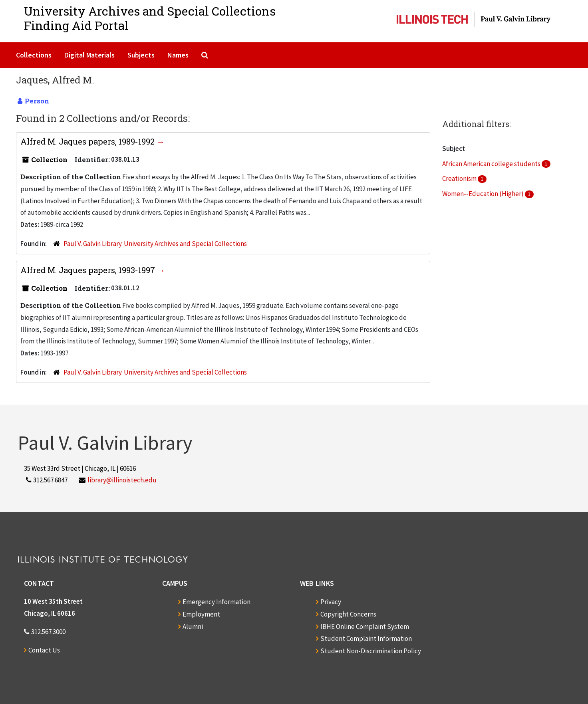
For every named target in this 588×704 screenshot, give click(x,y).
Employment (201, 614)
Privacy (331, 602)
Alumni (193, 627)
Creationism (460, 178)
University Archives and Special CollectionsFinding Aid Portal (150, 18)
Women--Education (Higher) (484, 194)
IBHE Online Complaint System (365, 627)
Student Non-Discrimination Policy (371, 651)
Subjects (141, 55)
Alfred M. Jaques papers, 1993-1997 (89, 270)
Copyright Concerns (348, 614)
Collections (34, 55)
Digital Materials (89, 55)
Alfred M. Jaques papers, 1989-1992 (88, 141)
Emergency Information (217, 602)
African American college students (492, 164)
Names (178, 55)
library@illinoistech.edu (122, 480)
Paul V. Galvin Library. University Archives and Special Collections (155, 244)
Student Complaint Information (366, 639)
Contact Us (44, 650)
